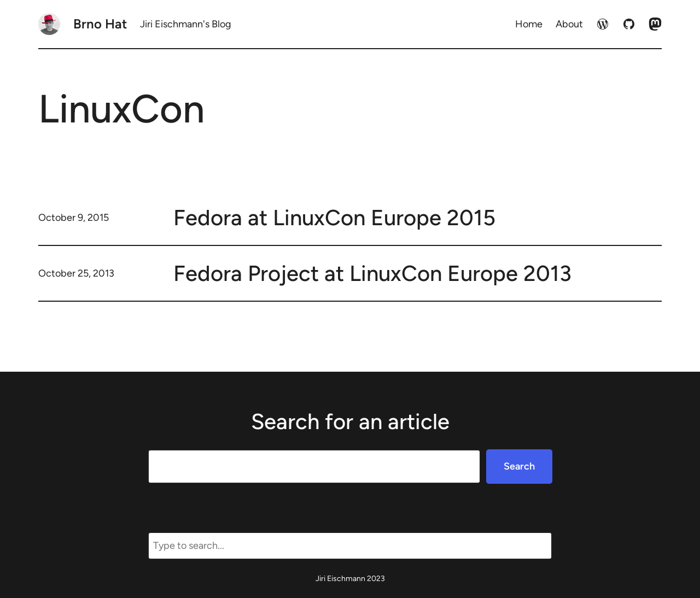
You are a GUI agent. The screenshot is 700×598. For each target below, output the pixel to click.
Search (519, 466)
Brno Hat (100, 24)
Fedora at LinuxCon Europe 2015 (334, 218)
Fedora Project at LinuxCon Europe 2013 (372, 273)
